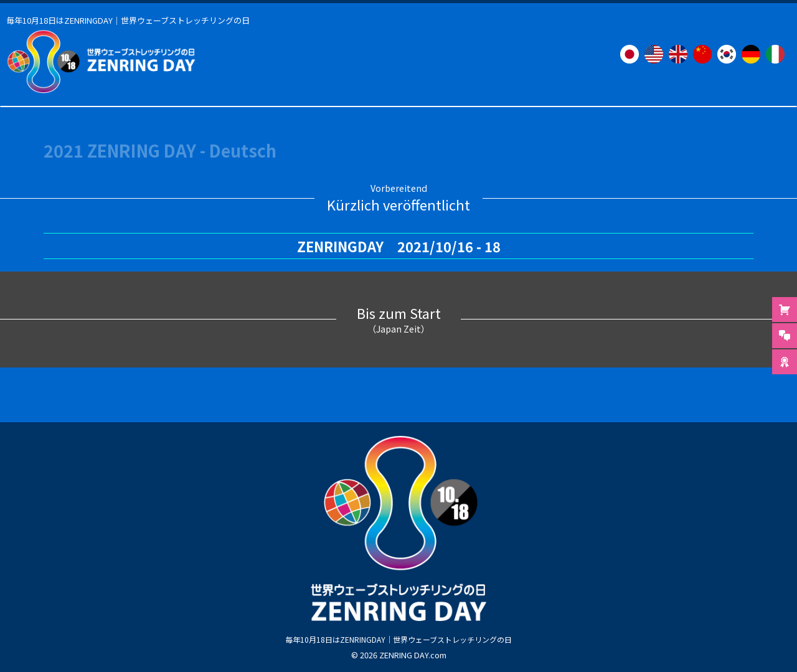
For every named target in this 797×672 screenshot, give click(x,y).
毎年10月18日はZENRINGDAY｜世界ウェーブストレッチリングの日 (398, 639)
